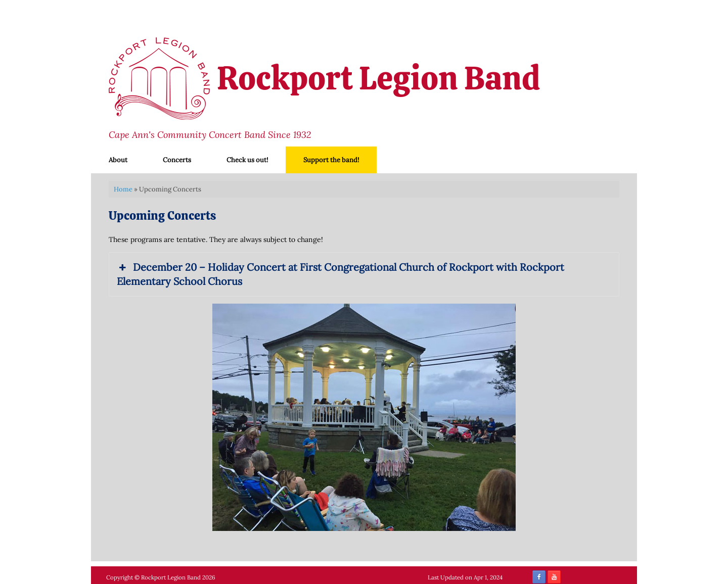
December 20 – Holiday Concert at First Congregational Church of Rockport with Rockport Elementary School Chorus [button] (340, 274)
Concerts (177, 160)
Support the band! (331, 160)
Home (123, 189)
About (118, 160)
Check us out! (247, 160)
